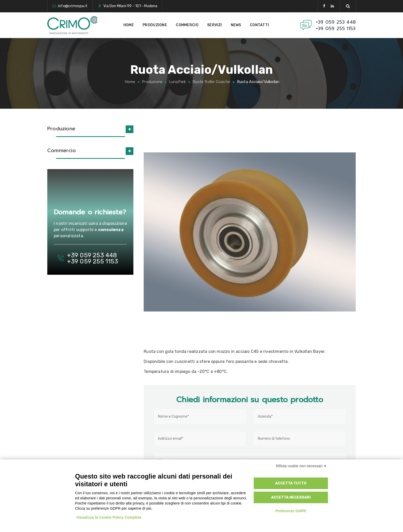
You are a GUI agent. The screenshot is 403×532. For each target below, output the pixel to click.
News (236, 25)
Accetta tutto (291, 483)
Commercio (187, 25)
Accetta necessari (291, 497)
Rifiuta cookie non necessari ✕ (301, 466)
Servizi (214, 25)
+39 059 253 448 (336, 22)
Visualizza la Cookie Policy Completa (109, 517)
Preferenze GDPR (291, 511)
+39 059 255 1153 (336, 29)
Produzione (155, 25)
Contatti (259, 25)
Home (129, 25)
